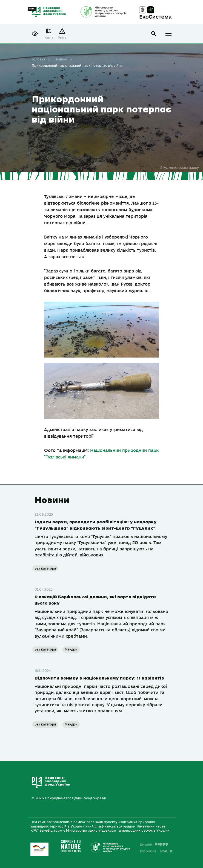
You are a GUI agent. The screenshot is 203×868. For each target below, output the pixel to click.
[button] (35, 34)
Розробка (156, 851)
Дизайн (154, 844)
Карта (49, 37)
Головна (38, 59)
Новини (61, 59)
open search (154, 34)
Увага (62, 37)
